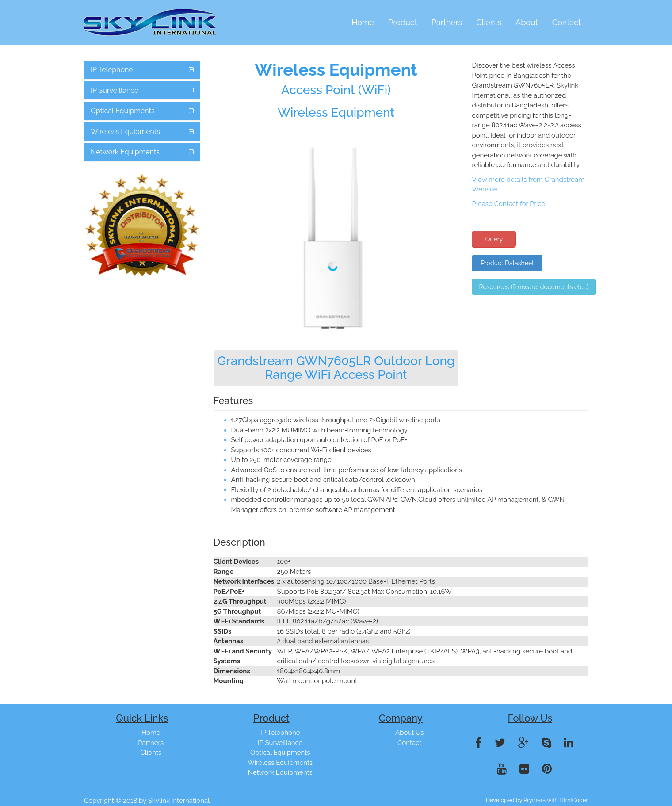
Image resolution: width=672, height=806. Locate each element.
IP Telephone (112, 70)
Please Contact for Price (508, 204)
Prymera (535, 800)
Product (403, 22)
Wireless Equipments (125, 132)
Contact (567, 22)
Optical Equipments (123, 111)
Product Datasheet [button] (507, 263)
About (527, 22)
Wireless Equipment (336, 113)
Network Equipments (125, 152)
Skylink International (179, 801)
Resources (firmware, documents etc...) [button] (534, 287)
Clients (489, 22)
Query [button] (494, 239)
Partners (447, 22)
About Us (409, 733)
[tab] (142, 70)
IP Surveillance (115, 90)
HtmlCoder (574, 800)
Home (363, 22)
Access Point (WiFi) (336, 90)
